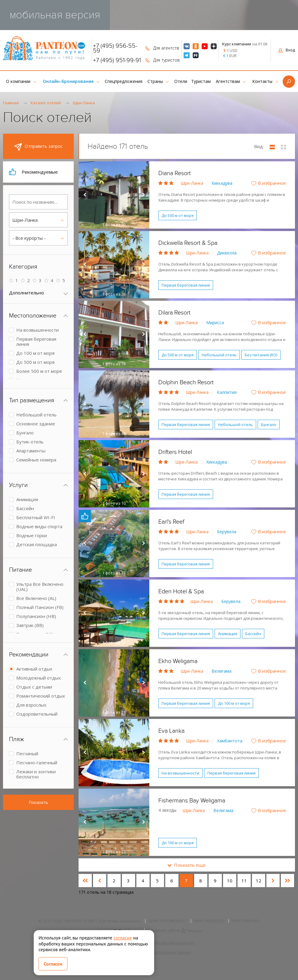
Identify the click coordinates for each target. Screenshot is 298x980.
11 (244, 881)
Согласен (53, 964)
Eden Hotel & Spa (181, 592)
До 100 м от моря (234, 703)
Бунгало (269, 425)
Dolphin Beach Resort (186, 382)
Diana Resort (175, 173)
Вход (287, 50)
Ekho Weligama (178, 661)
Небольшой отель (219, 355)
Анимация (228, 634)
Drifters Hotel (175, 452)
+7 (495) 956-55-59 (115, 48)
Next (143, 195)
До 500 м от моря (178, 215)
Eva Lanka (171, 731)
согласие (123, 938)
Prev (85, 195)
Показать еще (187, 865)
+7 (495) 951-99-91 (117, 60)
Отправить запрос (38, 147)
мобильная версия (55, 15)
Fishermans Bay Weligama (192, 801)
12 (259, 881)
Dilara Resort (174, 313)
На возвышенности (180, 773)
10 (230, 881)
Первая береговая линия (186, 285)
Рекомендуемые (33, 172)
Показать (38, 802)
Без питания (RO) (261, 355)
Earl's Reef (171, 522)
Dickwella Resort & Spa (188, 243)
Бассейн (253, 634)
